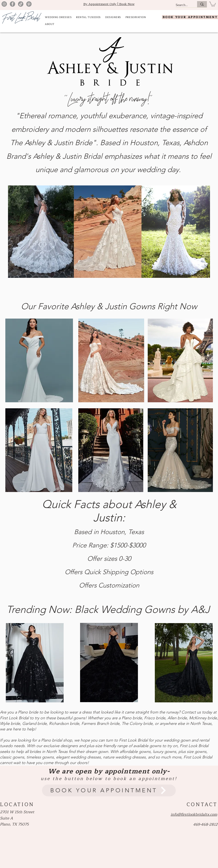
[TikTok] (21, 4)
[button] (212, 4)
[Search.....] (182, 5)
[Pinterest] (29, 4)
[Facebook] (12, 4)
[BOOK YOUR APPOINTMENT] (190, 17)
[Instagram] (4, 4)
